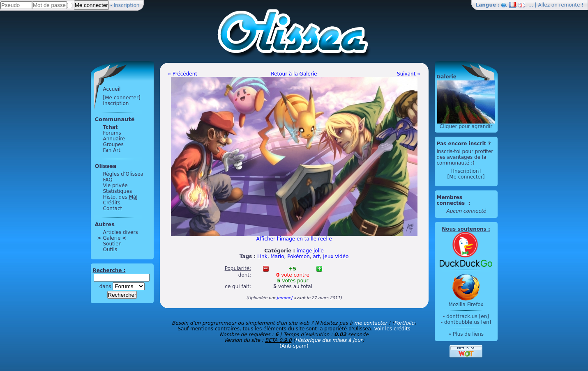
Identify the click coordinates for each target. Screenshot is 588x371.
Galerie (112, 238)
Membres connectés (452, 200)
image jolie (310, 251)
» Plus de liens (466, 334)
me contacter (371, 323)
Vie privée (115, 185)
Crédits (112, 203)
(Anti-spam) (294, 346)
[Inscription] (466, 171)
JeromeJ (284, 298)
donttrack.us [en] (468, 316)
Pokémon (299, 256)
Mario (277, 256)
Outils (110, 250)
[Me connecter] (122, 98)
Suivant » (408, 74)
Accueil (112, 89)
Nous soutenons (464, 229)
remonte (570, 5)
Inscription (127, 5)
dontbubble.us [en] (468, 322)
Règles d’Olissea (123, 174)
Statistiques (118, 191)
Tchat (111, 127)
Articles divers (121, 232)
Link (262, 256)
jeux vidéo (336, 256)
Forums (112, 133)
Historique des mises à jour (329, 340)
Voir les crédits (392, 329)
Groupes (113, 144)
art (317, 256)
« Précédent (183, 74)
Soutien (113, 244)
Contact (113, 208)
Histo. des (120, 197)
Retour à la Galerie (294, 74)
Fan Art (112, 150)
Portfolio (404, 323)
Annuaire (114, 139)
